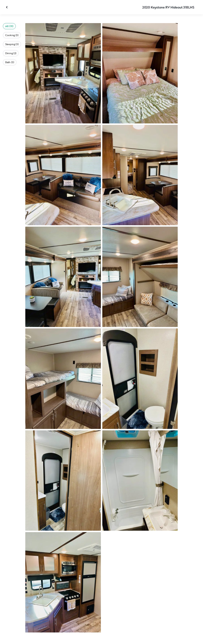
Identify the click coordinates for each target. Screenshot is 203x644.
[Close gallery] (7, 7)
